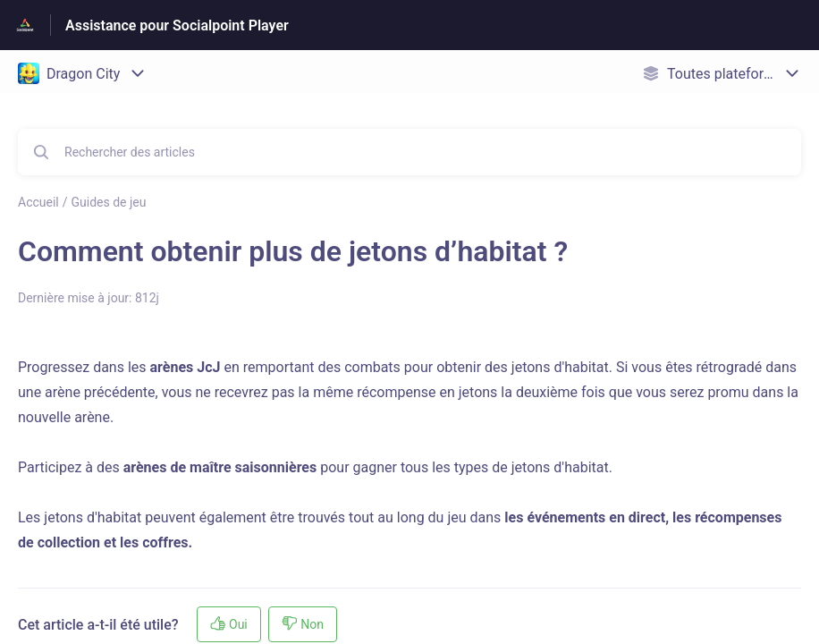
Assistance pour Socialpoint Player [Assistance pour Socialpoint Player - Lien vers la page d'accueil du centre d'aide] (177, 25)
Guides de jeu (109, 202)
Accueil (38, 202)
